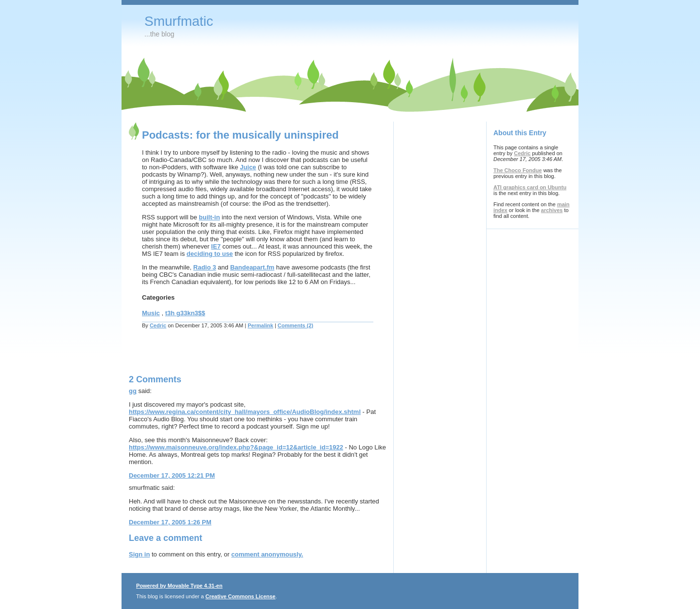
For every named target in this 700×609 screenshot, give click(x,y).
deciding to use (210, 254)
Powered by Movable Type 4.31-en (179, 586)
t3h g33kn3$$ (185, 313)
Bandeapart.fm (252, 267)
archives (552, 210)
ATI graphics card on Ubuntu (530, 187)
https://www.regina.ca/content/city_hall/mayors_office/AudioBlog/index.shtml (245, 412)
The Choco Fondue (518, 170)
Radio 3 (205, 267)
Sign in (139, 554)
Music (151, 313)
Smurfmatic (179, 21)
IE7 (216, 246)
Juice (248, 167)
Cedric (158, 325)
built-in (209, 217)
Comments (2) (295, 325)
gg (133, 391)
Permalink (261, 325)
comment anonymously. (267, 554)
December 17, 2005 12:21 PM (172, 475)
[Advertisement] (243, 358)
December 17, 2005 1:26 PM (170, 522)
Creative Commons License (240, 596)
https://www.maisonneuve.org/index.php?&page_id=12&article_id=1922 (236, 447)
